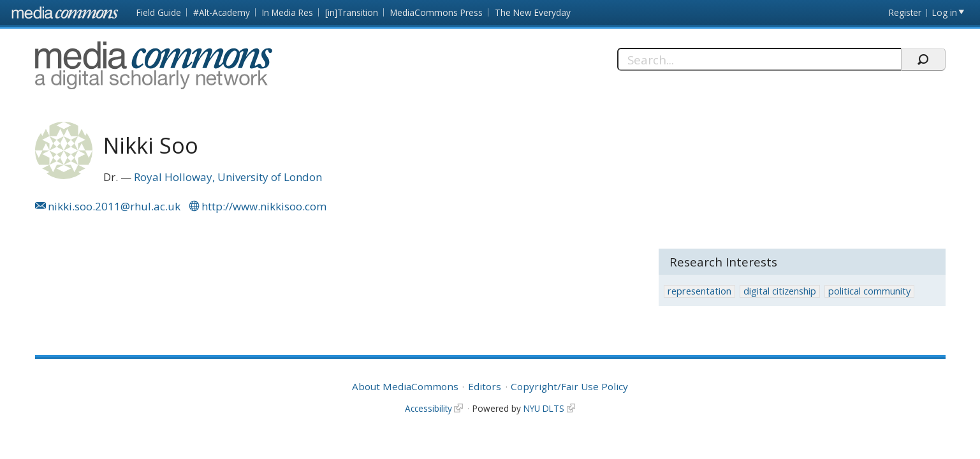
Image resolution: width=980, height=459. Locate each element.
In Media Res (288, 12)
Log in (945, 12)
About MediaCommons (405, 386)
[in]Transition (352, 12)
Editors (485, 386)
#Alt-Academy (222, 12)
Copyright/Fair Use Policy (569, 386)
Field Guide (159, 12)
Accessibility (428, 408)
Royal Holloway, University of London (228, 177)
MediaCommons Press (436, 12)
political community (869, 291)
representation (699, 291)
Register (905, 12)
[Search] (759, 59)
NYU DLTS (544, 408)
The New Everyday (533, 12)
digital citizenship (780, 291)
